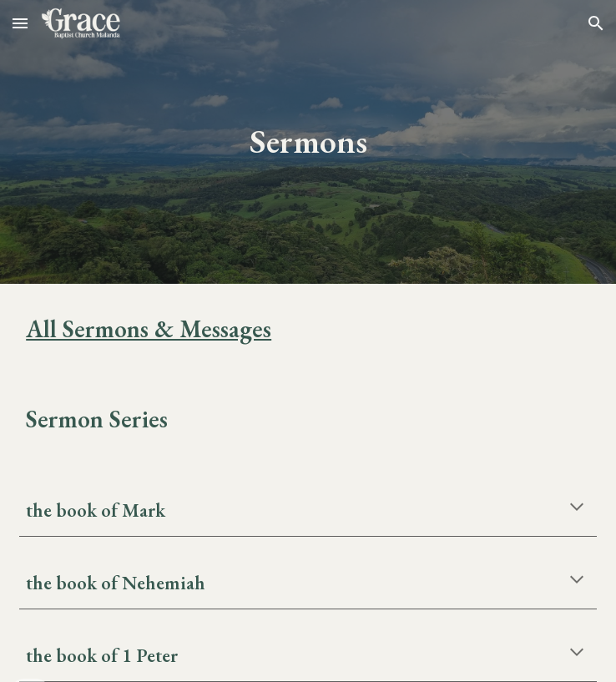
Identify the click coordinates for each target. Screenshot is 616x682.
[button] (20, 23)
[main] (308, 141)
